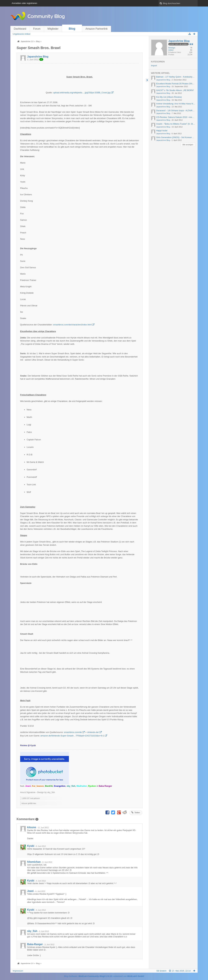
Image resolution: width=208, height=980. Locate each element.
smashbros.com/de (73, 732)
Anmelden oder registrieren (24, 3)
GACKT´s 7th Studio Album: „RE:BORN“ (175, 90)
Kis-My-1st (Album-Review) (169, 97)
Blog (72, 29)
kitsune (32, 827)
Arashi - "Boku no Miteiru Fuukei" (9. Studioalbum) (180, 124)
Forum (37, 29)
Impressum (18, 971)
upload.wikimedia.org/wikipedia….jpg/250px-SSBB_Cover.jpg (82, 93)
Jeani (30, 891)
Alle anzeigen (188, 145)
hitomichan (34, 862)
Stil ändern (161, 971)
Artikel (171, 50)
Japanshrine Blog (38, 57)
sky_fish (32, 931)
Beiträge (172, 48)
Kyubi (31, 846)
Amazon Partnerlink (97, 29)
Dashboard (20, 29)
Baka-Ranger (35, 944)
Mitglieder (53, 29)
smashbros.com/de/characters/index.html (72, 325)
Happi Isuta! (162, 131)
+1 (41, 59)
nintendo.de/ (93, 732)
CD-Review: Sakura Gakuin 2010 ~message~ (178, 117)
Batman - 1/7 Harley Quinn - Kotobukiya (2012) (178, 77)
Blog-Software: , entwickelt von (104, 976)
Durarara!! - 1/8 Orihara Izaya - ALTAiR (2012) (178, 110)
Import (154, 66)
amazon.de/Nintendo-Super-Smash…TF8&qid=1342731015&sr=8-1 (72, 736)
